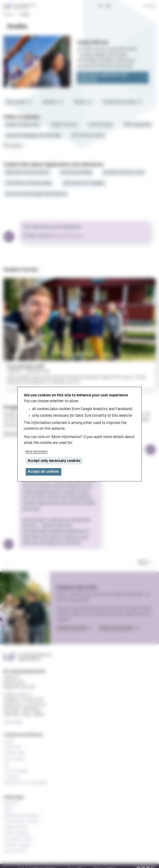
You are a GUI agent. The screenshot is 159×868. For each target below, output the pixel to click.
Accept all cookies (43, 472)
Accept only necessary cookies (54, 461)
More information (37, 452)
